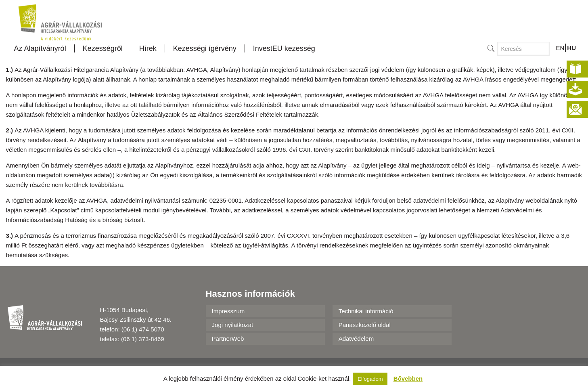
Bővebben (408, 378)
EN (560, 48)
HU (571, 48)
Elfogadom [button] (370, 379)
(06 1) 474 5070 (143, 329)
